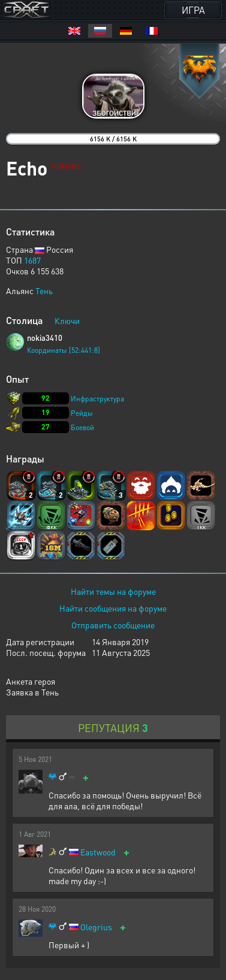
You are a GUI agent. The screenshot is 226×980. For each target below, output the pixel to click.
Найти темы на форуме (113, 591)
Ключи (67, 320)
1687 (32, 260)
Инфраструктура (97, 399)
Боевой (82, 427)
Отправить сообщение (113, 625)
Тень (44, 291)
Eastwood (98, 852)
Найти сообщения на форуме (113, 608)
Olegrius (96, 927)
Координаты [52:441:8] (64, 350)
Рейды (82, 413)
